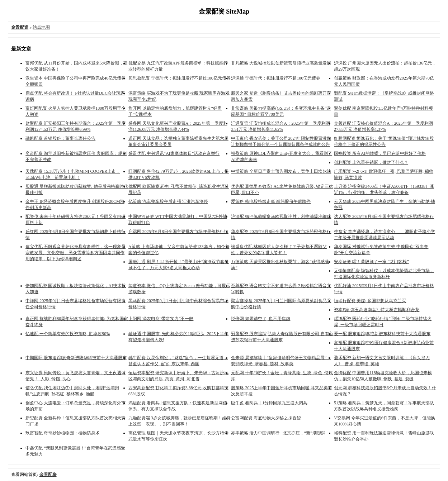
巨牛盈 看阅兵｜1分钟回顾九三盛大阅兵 (269, 403)
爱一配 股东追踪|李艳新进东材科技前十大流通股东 (382, 334)
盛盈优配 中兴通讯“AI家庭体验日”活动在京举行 (174, 153)
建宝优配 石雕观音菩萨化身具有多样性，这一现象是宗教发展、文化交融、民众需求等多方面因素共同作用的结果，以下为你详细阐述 (76, 253)
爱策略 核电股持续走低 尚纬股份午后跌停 (271, 201)
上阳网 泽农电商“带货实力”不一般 (161, 319)
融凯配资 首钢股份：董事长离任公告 (60, 138)
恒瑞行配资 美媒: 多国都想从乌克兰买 (370, 301)
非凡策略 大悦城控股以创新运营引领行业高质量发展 (281, 63)
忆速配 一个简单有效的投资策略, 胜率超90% (68, 334)
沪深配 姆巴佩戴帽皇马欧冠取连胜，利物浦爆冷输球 (281, 216)
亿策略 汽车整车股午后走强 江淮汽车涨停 (168, 201)
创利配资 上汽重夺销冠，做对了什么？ (371, 162)
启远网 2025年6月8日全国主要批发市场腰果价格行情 (178, 232)
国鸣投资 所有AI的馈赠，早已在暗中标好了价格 (380, 153)
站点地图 (41, 27)
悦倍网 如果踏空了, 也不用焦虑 (261, 319)
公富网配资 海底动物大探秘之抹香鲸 (266, 418)
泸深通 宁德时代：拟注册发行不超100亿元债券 (276, 78)
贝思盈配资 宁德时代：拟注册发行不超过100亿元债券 (180, 78)
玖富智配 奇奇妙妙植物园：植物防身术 (63, 433)
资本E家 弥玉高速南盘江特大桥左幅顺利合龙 (377, 310)
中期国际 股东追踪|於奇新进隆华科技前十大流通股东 (76, 358)
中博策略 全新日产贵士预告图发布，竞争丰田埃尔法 (281, 171)
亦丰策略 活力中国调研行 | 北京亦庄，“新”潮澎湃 (278, 433)
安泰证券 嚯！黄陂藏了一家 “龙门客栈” (371, 262)
